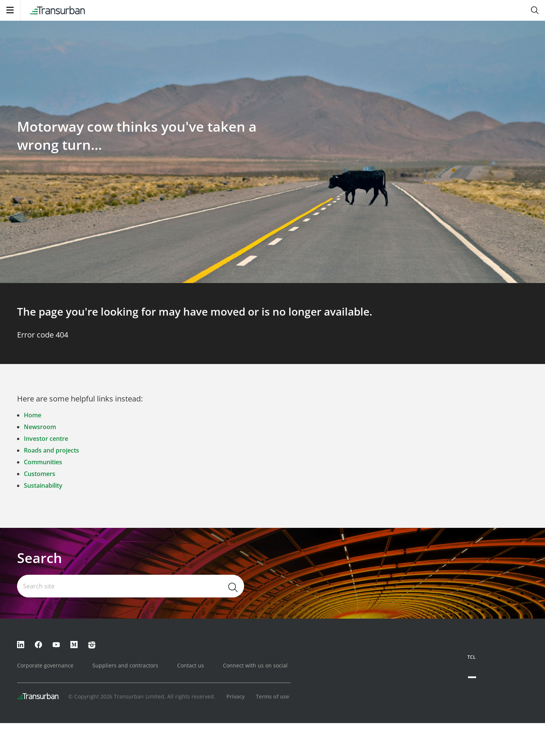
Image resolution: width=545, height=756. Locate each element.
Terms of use (272, 696)
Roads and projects (51, 450)
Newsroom (40, 427)
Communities (43, 462)
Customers (40, 474)
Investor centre (46, 439)
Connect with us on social (255, 665)
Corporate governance (45, 665)
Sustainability (43, 485)
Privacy (236, 696)
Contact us (191, 665)
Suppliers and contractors (125, 665)
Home (33, 415)
